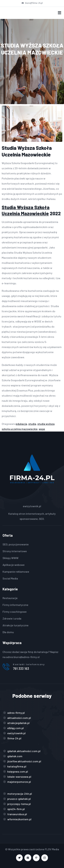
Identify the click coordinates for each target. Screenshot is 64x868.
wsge (42, 429)
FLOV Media (52, 849)
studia (32, 424)
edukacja (22, 424)
